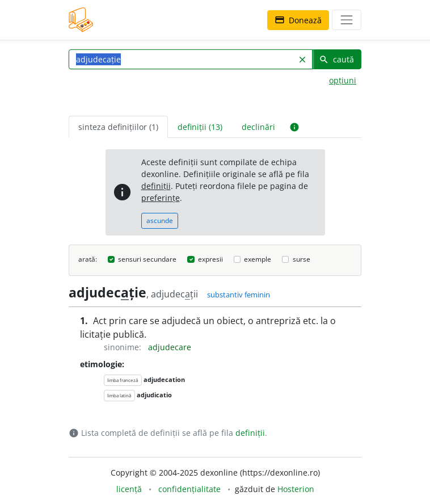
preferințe (161, 198)
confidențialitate (189, 489)
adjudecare (170, 347)
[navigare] (347, 20)
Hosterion (296, 489)
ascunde (160, 220)
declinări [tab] (258, 127)
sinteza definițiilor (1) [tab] (118, 127)
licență (129, 489)
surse (302, 259)
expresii (210, 259)
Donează (298, 20)
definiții (156, 186)
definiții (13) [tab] (200, 127)
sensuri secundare (147, 259)
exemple (258, 259)
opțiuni (343, 80)
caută (336, 59)
